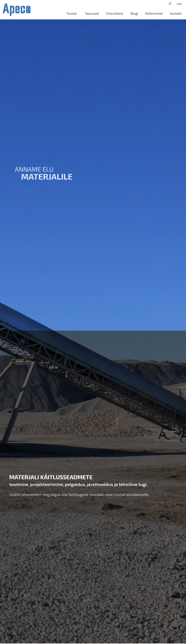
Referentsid (154, 13)
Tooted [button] (72, 13)
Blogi (134, 13)
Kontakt (176, 13)
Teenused (92, 13)
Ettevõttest (115, 13)
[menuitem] (179, 4)
